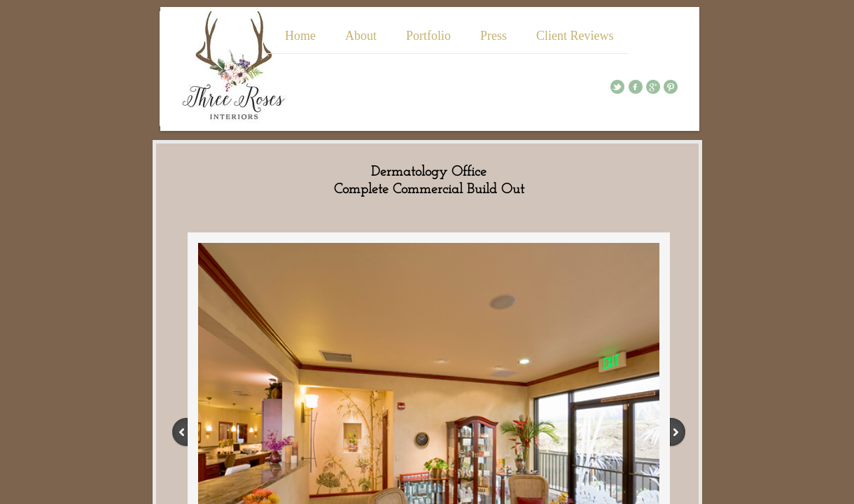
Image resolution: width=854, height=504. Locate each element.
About (361, 36)
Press (493, 36)
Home (300, 36)
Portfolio (428, 36)
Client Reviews (575, 36)
